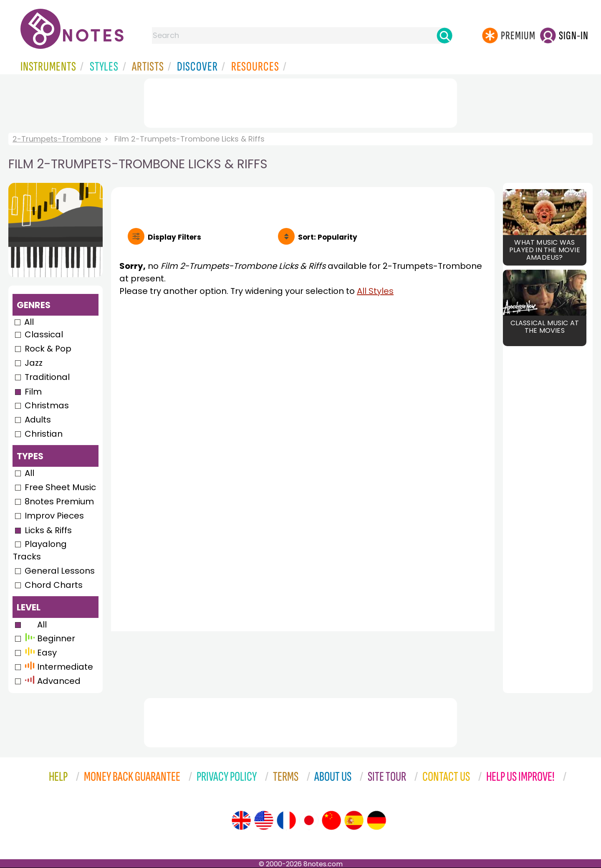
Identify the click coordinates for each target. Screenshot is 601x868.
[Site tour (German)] (376, 820)
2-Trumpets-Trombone (57, 139)
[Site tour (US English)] (264, 820)
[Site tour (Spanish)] (354, 820)
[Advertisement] (300, 101)
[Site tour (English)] (241, 820)
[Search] (444, 35)
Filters (174, 237)
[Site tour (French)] (286, 820)
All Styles (375, 291)
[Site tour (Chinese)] (331, 820)
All (29, 322)
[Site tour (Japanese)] (309, 820)
